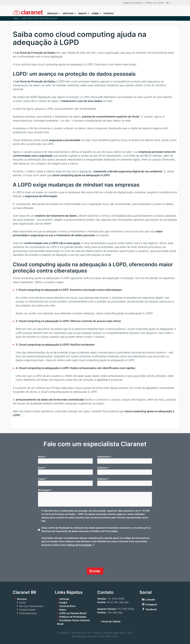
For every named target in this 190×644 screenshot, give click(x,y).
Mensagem (45, 490)
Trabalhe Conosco (133, 3)
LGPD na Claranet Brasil (73, 613)
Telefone (103, 468)
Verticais (68, 13)
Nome (42, 457)
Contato (109, 13)
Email (42, 468)
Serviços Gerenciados (31, 606)
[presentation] (61, 558)
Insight (83, 13)
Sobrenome (104, 457)
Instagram (151, 604)
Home (16, 18)
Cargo (42, 479)
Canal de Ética (67, 606)
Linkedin (150, 600)
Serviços (52, 13)
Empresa (103, 479)
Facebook (151, 609)
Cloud (22, 603)
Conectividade (27, 610)
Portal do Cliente (155, 3)
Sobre (95, 13)
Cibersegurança (28, 613)
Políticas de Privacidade (73, 617)
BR (168, 3)
